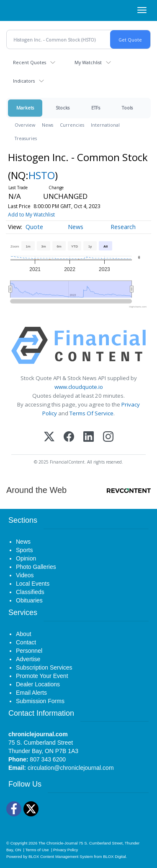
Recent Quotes (30, 62)
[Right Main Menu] (142, 10)
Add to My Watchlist (31, 215)
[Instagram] (108, 437)
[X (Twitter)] (49, 437)
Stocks (63, 108)
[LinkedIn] (89, 437)
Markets (25, 108)
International (105, 125)
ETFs (96, 108)
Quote (34, 227)
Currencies (72, 125)
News (48, 125)
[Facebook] (69, 437)
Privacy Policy (66, 850)
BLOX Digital (114, 856)
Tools (127, 108)
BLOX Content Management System (61, 856)
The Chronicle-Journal (58, 843)
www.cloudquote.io (79, 387)
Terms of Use (37, 850)
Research (123, 227)
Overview (25, 125)
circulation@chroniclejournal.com (71, 768)
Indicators (24, 81)
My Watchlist (88, 62)
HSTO (42, 175)
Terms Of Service (91, 413)
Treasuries (26, 138)
